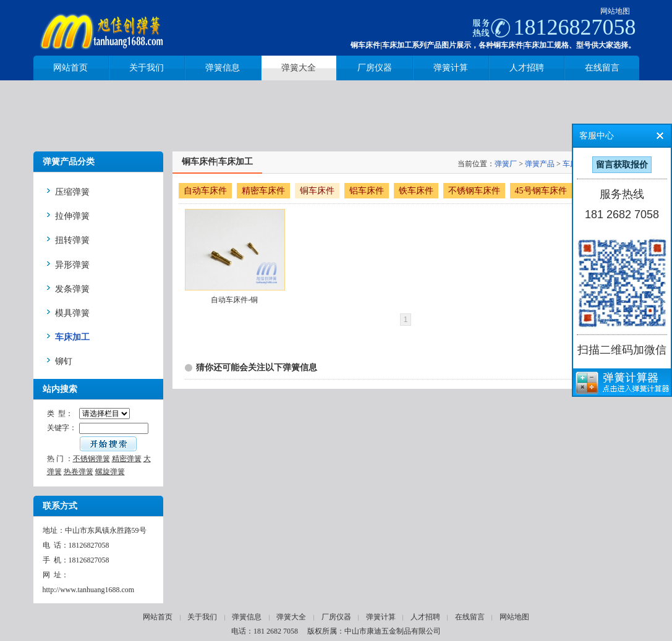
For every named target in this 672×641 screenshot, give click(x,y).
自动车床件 (205, 191)
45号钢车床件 (541, 191)
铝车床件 (367, 191)
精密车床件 (263, 191)
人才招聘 (425, 617)
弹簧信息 (247, 617)
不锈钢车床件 (474, 191)
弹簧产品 (540, 164)
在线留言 (470, 617)
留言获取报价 (622, 165)
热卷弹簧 (79, 472)
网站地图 (615, 11)
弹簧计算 (381, 617)
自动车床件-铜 (234, 300)
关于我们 (202, 617)
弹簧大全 (291, 617)
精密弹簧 (127, 459)
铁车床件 (416, 191)
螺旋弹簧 (110, 472)
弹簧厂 (506, 164)
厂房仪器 (336, 617)
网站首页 (158, 617)
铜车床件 (317, 191)
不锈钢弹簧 (91, 459)
